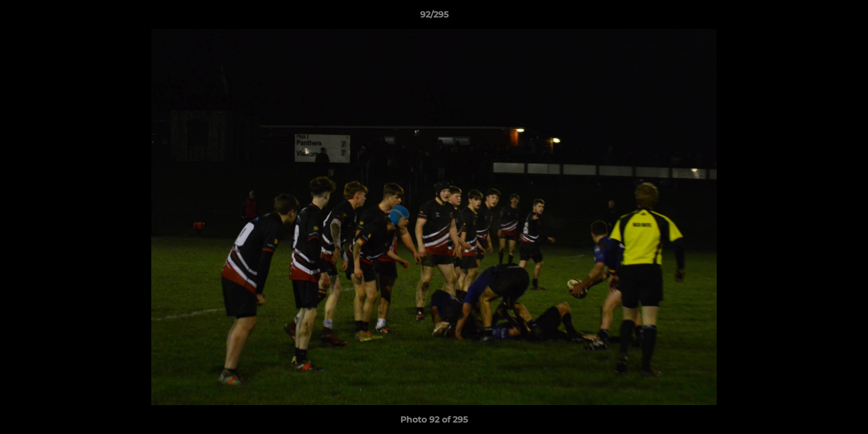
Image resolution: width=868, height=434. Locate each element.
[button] (846, 17)
